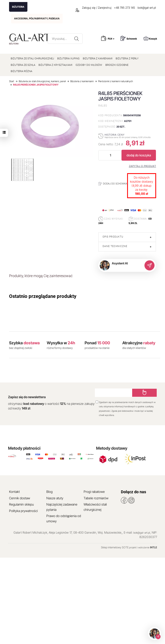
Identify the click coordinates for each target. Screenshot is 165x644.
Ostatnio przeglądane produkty (43, 296)
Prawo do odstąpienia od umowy (64, 518)
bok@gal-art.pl (147, 8)
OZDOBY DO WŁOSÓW (89, 65)
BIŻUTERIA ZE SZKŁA (23, 65)
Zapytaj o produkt (143, 166)
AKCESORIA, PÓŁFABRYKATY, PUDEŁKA (37, 18)
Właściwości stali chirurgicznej (95, 507)
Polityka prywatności (23, 511)
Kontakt (14, 492)
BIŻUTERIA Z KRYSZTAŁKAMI (55, 65)
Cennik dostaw (20, 498)
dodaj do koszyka (139, 155)
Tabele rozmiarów (96, 498)
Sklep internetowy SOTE (115, 547)
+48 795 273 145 (125, 8)
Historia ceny (115, 135)
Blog (49, 492)
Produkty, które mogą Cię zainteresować (41, 276)
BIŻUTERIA (18, 7)
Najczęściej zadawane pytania (62, 507)
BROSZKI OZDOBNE (117, 65)
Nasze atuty (55, 498)
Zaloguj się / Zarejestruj (93, 8)
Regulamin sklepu (21, 504)
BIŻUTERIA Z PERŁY (127, 58)
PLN (111, 39)
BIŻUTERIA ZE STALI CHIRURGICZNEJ (32, 58)
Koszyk (150, 38)
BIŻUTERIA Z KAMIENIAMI (98, 58)
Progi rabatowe (94, 492)
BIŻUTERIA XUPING (68, 58)
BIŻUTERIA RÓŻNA (21, 71)
